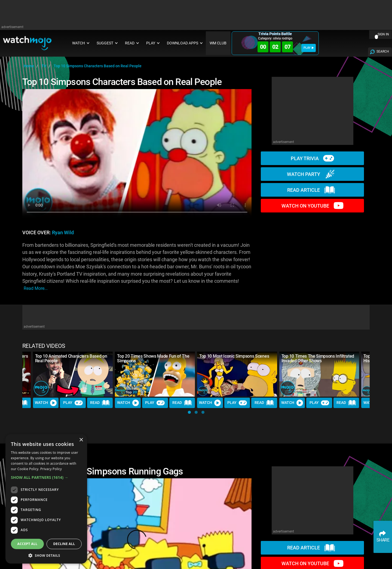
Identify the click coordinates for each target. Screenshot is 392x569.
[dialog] (46, 499)
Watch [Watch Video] (46, 403)
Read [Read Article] (100, 403)
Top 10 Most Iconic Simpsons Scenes (234, 356)
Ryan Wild (63, 233)
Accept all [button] (27, 544)
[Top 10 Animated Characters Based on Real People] (73, 374)
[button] (189, 412)
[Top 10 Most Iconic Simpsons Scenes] (237, 374)
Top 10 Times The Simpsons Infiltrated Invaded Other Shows (318, 358)
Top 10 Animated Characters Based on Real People (71, 358)
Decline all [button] (64, 544)
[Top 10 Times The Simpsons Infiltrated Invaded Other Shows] (319, 374)
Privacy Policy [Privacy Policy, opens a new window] (51, 469)
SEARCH (383, 51)
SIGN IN (383, 34)
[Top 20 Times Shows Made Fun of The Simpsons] (155, 374)
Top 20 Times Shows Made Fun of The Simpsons (153, 358)
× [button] (81, 440)
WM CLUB (218, 43)
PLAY (309, 48)
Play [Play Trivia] (73, 403)
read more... (36, 288)
